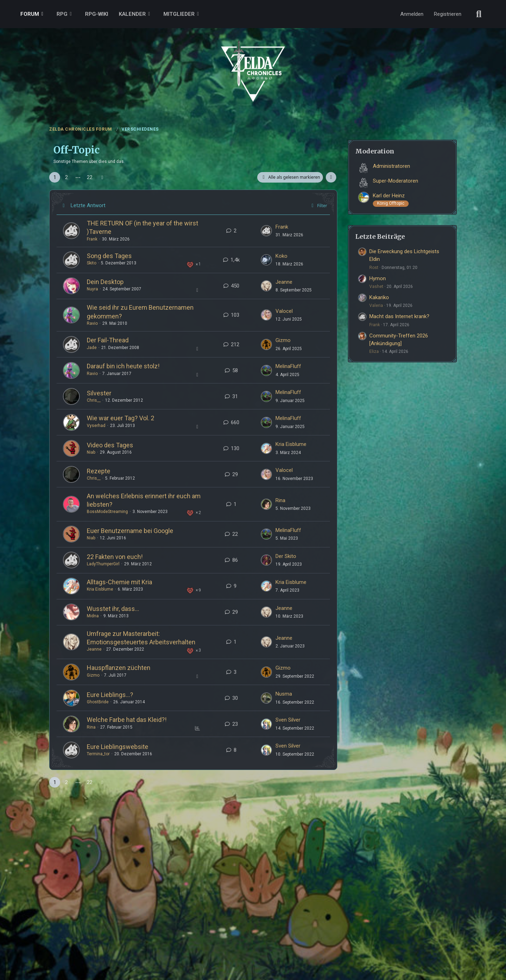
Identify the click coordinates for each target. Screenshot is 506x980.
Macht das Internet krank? (399, 316)
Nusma (284, 694)
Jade (92, 348)
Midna (93, 616)
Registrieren (448, 14)
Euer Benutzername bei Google (130, 531)
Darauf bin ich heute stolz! (123, 366)
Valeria (376, 305)
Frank (92, 239)
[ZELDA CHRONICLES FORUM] (253, 63)
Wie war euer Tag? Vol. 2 (121, 418)
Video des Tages (110, 445)
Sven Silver (288, 720)
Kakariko (379, 297)
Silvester (99, 393)
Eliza (374, 351)
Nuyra (92, 289)
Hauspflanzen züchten (119, 668)
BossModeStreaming (107, 512)
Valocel (284, 311)
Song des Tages (109, 256)
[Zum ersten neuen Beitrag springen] (266, 231)
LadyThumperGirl (103, 564)
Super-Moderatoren (395, 181)
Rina (280, 500)
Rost (374, 268)
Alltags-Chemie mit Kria (119, 582)
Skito (92, 263)
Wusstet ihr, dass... (113, 609)
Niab (91, 452)
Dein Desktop (105, 282)
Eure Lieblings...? (110, 695)
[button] (331, 177)
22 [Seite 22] (90, 177)
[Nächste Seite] (102, 177)
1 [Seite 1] (55, 177)
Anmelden (412, 14)
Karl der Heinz (389, 196)
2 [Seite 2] (66, 177)
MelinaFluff (288, 366)
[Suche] (479, 14)
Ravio (92, 323)
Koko (281, 256)
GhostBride (98, 702)
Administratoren (391, 166)
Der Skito (286, 556)
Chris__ (94, 400)
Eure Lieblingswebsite (118, 747)
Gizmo (283, 340)
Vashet (376, 287)
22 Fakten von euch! (115, 557)
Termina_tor (98, 754)
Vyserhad (96, 426)
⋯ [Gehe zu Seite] (78, 177)
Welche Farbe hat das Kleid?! (127, 720)
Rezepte (99, 471)
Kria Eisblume (291, 444)
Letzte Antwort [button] (88, 205)
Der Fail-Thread (108, 340)
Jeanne (284, 282)
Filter (318, 206)
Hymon (378, 278)
